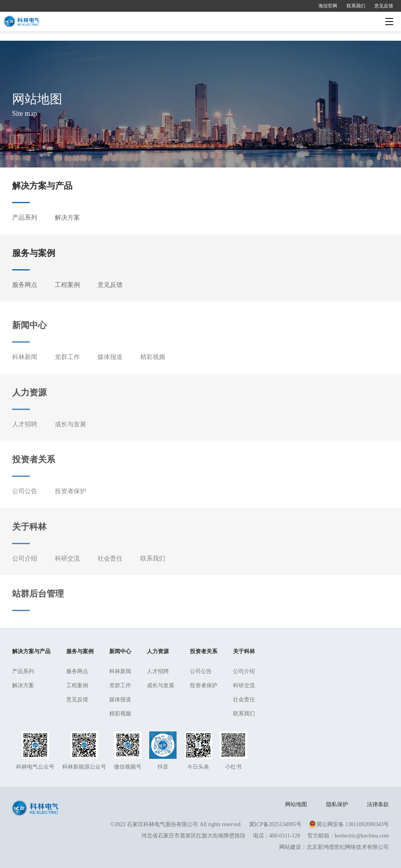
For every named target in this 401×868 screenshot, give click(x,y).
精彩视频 (153, 369)
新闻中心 (29, 338)
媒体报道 (110, 369)
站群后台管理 (38, 606)
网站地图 (296, 804)
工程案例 (67, 286)
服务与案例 (34, 255)
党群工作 (67, 369)
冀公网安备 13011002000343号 (349, 824)
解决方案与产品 (42, 188)
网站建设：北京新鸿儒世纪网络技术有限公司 (334, 847)
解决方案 (67, 219)
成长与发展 (70, 436)
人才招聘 (25, 436)
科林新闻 (25, 369)
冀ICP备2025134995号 (275, 824)
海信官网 (328, 6)
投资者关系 (34, 472)
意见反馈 (384, 6)
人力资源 (29, 404)
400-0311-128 (285, 836)
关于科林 (29, 539)
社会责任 (110, 570)
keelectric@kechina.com (362, 836)
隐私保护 (337, 804)
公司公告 (25, 503)
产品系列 (25, 219)
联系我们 (356, 6)
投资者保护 (70, 503)
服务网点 (25, 286)
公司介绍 (25, 570)
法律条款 (378, 804)
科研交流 (67, 570)
